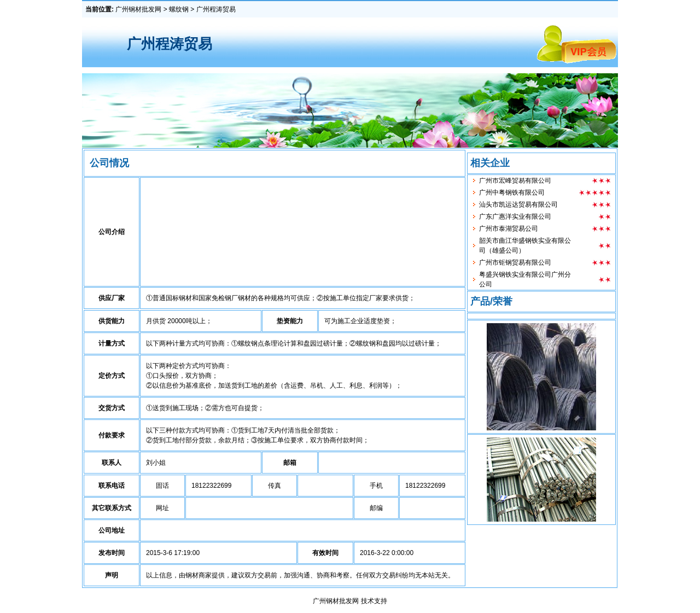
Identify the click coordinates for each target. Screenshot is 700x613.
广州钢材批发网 (138, 9)
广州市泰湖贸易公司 (509, 233)
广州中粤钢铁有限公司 (512, 197)
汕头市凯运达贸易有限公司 (518, 209)
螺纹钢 (179, 9)
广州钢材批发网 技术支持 (350, 601)
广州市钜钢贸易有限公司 (515, 267)
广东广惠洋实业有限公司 (515, 221)
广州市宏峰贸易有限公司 (515, 185)
